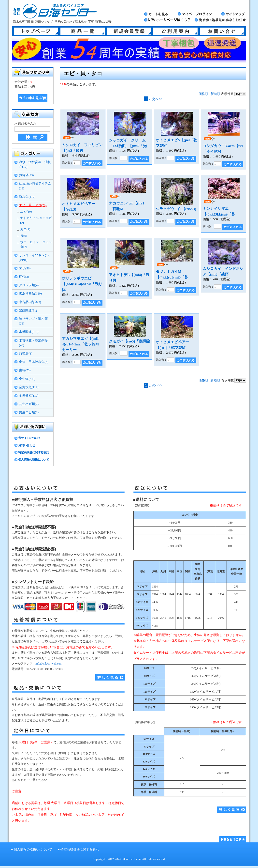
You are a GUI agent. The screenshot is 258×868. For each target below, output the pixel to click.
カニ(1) (25, 229)
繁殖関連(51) (28, 310)
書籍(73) (25, 370)
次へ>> (157, 99)
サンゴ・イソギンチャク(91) (35, 258)
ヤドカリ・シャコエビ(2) (36, 220)
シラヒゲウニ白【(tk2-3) (176, 209)
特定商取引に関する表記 (34, 452)
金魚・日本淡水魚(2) (34, 362)
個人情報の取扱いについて (33, 850)
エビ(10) (26, 212)
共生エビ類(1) (29, 412)
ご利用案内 (175, 31)
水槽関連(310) (29, 332)
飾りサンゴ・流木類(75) (33, 321)
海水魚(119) (27, 197)
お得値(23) (26, 175)
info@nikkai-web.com (49, 664)
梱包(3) (24, 277)
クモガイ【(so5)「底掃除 (129, 341)
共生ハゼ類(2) (29, 404)
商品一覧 (83, 31)
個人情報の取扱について (34, 460)
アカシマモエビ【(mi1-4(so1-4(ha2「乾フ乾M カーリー (82, 344)
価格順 (203, 94)
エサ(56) (25, 268)
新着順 (215, 94)
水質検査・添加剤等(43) (33, 343)
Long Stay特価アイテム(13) (35, 186)
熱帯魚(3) (26, 354)
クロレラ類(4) (29, 285)
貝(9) (24, 236)
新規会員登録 (129, 31)
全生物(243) (27, 379)
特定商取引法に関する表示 (80, 850)
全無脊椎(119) (29, 396)
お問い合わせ (27, 445)
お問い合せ (222, 31)
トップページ (36, 31)
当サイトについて (29, 438)
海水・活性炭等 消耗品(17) (35, 164)
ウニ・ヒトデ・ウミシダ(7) (36, 244)
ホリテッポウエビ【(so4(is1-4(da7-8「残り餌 (82, 284)
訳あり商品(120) (30, 294)
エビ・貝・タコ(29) (33, 205)
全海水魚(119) (29, 387)
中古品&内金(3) (30, 302)
